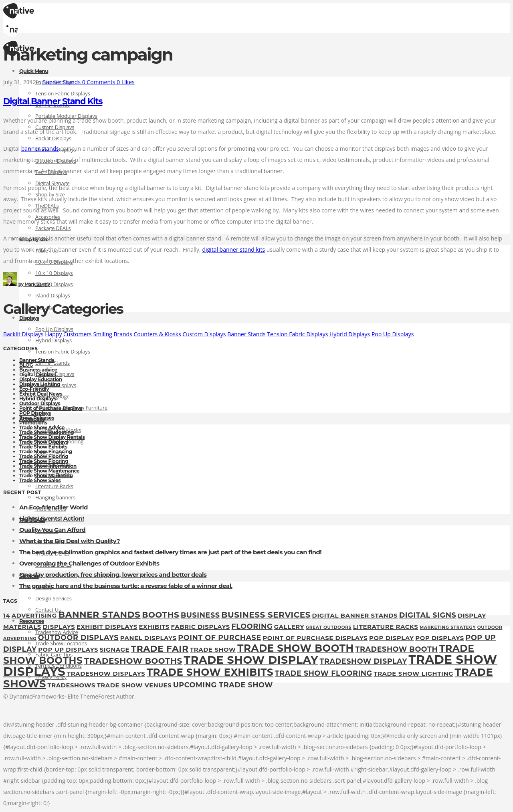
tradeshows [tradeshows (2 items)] (72, 685)
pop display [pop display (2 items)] (392, 638)
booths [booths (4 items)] (161, 615)
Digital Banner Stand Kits (53, 101)
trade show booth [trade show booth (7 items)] (296, 648)
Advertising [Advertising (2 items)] (34, 616)
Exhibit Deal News (41, 394)
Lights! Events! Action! (52, 518)
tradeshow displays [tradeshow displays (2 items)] (106, 674)
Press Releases (37, 418)
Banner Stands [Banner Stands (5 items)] (99, 614)
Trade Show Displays (44, 442)
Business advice (38, 370)
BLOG (26, 365)
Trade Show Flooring (44, 456)
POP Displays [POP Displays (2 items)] (440, 638)
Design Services (54, 598)
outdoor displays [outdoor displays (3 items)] (78, 637)
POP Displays (35, 413)
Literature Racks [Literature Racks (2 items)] (386, 627)
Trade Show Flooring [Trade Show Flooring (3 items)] (324, 673)
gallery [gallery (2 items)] (289, 627)
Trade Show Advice (42, 427)
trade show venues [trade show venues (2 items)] (134, 685)
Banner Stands (246, 334)
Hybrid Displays (54, 340)
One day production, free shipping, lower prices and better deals (113, 575)
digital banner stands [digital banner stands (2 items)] (355, 616)
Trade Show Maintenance (49, 471)
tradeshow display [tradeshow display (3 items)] (364, 661)
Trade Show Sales (40, 480)
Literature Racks (54, 486)
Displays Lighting (40, 384)
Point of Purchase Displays (51, 408)
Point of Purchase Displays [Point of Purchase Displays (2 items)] (315, 638)
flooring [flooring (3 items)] (252, 626)
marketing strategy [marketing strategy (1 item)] (448, 627)
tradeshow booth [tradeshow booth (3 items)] (397, 649)
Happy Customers (68, 334)
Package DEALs (53, 228)
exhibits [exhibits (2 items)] (154, 627)
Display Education (41, 379)
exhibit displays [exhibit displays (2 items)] (107, 627)
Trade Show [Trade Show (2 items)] (213, 650)
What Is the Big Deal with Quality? (70, 541)
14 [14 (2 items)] (7, 616)
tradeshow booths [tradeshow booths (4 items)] (133, 661)
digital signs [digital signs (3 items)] (428, 615)
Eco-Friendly (34, 389)
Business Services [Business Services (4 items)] (266, 615)
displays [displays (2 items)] (59, 627)
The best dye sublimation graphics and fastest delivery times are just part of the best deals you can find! (170, 552)
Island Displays (53, 295)
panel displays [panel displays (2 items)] (148, 638)
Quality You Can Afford (52, 530)
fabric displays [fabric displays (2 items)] (201, 627)
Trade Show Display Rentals (52, 437)
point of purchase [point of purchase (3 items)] (220, 637)
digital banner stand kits (233, 249)
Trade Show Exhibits (43, 447)
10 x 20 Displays (54, 284)
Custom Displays (204, 334)
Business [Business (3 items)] (200, 615)
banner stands (40, 148)
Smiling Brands (112, 334)
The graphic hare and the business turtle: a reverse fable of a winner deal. (126, 586)
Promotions (33, 423)
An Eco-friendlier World (54, 507)
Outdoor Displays (40, 403)
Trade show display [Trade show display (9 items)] (251, 660)
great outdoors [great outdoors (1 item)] (329, 627)
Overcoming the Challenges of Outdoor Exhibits (89, 563)
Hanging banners (55, 497)
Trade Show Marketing (46, 476)
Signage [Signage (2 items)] (115, 650)
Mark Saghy (34, 284)
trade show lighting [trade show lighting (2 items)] (413, 674)
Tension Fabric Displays (63, 93)
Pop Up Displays (393, 334)
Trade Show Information (48, 466)
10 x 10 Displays (54, 273)
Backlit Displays (53, 138)
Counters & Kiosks (157, 334)
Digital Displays (37, 375)
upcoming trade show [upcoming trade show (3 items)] (223, 685)
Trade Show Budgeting (46, 432)
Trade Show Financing (46, 451)
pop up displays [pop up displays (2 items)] (68, 650)
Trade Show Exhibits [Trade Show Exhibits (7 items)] (210, 672)
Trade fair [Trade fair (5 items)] (160, 648)
